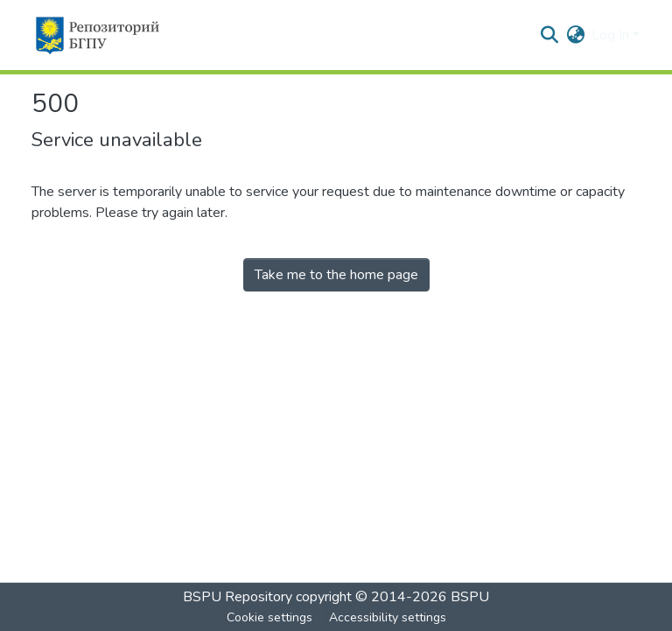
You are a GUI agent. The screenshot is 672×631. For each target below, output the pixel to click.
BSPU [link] (470, 597)
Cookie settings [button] (269, 617)
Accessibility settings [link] (388, 617)
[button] (97, 35)
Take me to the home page (336, 275)
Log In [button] (612, 35)
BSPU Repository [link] (238, 597)
